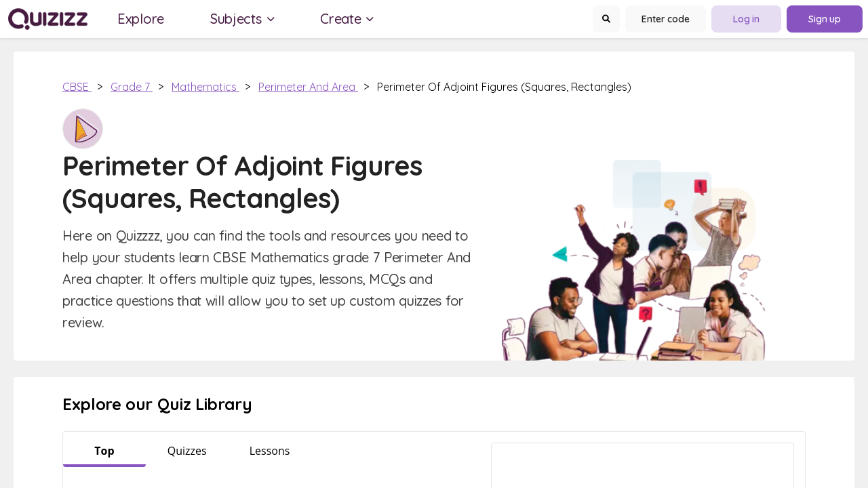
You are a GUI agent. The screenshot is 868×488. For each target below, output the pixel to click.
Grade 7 (132, 87)
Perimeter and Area (308, 87)
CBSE (77, 87)
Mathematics (205, 87)
